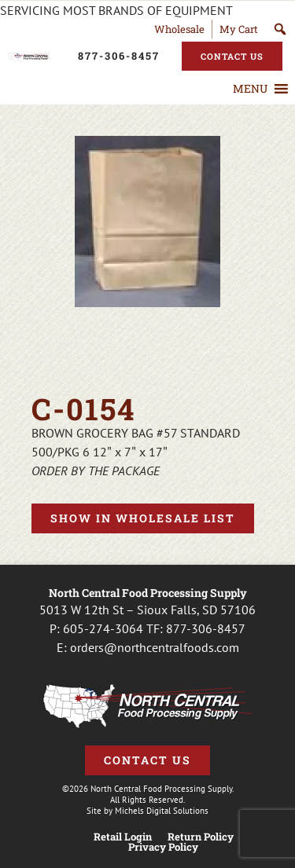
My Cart (239, 29)
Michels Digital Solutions (162, 811)
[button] (250, 89)
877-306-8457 (206, 628)
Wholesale (179, 29)
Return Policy (201, 837)
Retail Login (123, 837)
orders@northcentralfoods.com (155, 647)
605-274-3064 (103, 628)
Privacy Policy (163, 847)
